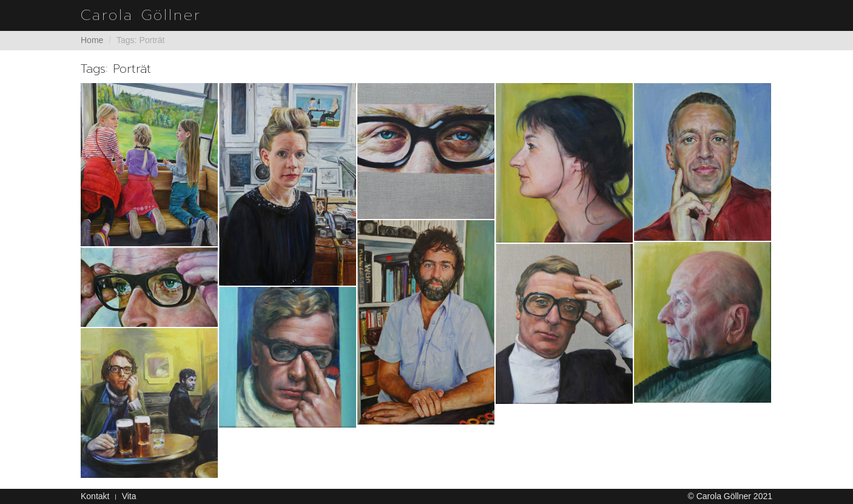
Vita (129, 496)
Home (92, 40)
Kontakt (95, 496)
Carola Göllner (141, 15)
